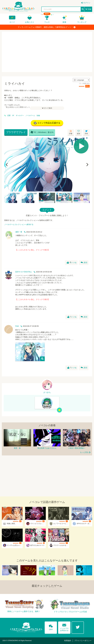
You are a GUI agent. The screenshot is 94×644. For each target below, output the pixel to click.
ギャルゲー (20, 116)
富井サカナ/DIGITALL (24, 272)
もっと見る (84, 452)
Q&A (51, 627)
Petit (17, 326)
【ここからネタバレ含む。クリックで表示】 (32, 250)
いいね (72, 263)
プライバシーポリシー (83, 641)
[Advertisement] (47, 52)
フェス (47, 22)
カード (12, 22)
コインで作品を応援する (47, 123)
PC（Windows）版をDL (42, 132)
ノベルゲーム (30, 116)
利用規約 (68, 641)
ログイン (87, 3)
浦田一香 (19, 232)
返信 (84, 263)
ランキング (82, 22)
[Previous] (7, 165)
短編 (38, 116)
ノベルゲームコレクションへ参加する (19, 224)
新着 (64, 22)
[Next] (87, 165)
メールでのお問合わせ (64, 627)
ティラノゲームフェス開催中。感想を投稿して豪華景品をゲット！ (47, 27)
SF (13, 116)
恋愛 (9, 116)
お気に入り (30, 22)
